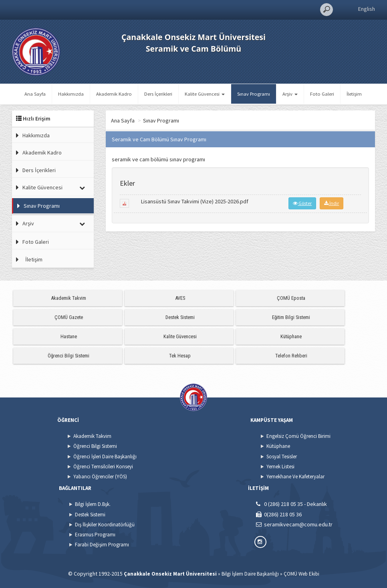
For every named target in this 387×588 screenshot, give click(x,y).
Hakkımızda (71, 94)
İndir (332, 203)
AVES (180, 298)
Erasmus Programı (95, 535)
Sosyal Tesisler (282, 457)
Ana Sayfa (35, 94)
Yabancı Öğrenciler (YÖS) (100, 477)
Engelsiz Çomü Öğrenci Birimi (298, 436)
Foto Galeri (322, 94)
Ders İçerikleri (158, 94)
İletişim (354, 94)
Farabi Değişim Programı (102, 545)
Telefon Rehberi (291, 356)
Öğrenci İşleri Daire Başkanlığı (105, 457)
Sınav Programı (254, 94)
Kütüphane (291, 336)
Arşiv (28, 223)
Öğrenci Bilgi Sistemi (69, 356)
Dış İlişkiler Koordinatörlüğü (105, 525)
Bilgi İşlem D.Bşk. (93, 504)
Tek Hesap (180, 356)
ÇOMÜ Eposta (291, 298)
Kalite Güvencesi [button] (205, 94)
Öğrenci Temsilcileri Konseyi (103, 467)
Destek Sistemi (180, 317)
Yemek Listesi (280, 467)
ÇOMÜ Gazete (69, 317)
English (367, 9)
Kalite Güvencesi (42, 187)
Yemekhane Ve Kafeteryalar (295, 477)
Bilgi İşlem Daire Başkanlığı (250, 574)
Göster (302, 203)
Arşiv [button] (290, 94)
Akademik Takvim (69, 298)
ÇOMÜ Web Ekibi (301, 574)
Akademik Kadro (114, 94)
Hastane (69, 336)
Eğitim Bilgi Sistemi (291, 317)
